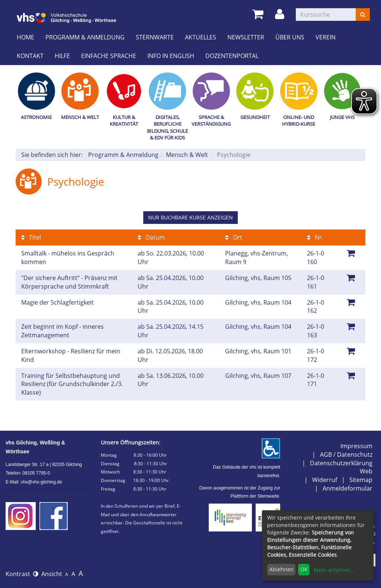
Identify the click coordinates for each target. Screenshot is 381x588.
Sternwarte (155, 37)
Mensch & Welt (80, 117)
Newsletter (246, 37)
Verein (326, 37)
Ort (234, 237)
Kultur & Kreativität (124, 121)
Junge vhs (342, 117)
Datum (151, 237)
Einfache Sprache (109, 56)
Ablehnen (281, 569)
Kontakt (30, 56)
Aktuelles (201, 37)
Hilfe (62, 56)
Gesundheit (255, 117)
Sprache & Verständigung (211, 121)
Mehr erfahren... (334, 570)
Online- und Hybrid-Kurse (299, 121)
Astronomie (36, 117)
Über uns (290, 37)
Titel (31, 237)
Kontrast (22, 574)
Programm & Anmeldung (85, 37)
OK (304, 569)
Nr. (315, 237)
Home (25, 37)
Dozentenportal (232, 56)
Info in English (171, 56)
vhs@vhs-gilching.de (41, 482)
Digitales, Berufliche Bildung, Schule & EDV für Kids (167, 128)
